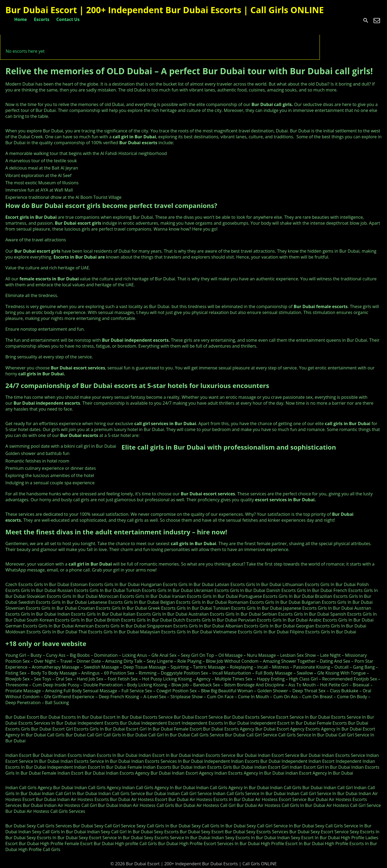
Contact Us (68, 19)
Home (21, 19)
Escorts (42, 19)
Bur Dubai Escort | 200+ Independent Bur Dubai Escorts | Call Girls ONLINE (165, 10)
